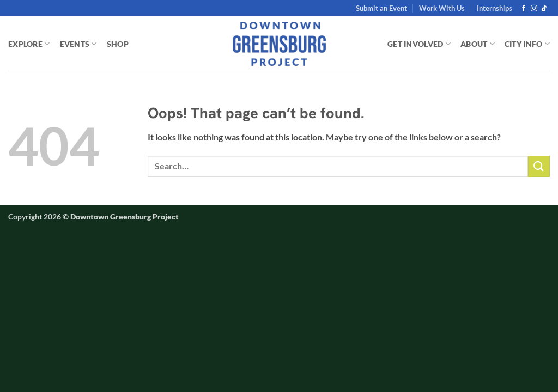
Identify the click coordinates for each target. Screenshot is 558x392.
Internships (495, 8)
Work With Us (442, 8)
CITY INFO (527, 44)
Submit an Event (381, 8)
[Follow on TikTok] (544, 9)
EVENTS (78, 44)
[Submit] (539, 166)
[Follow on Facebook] (524, 9)
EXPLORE (29, 44)
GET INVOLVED (419, 44)
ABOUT (478, 44)
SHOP (118, 44)
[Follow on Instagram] (534, 9)
